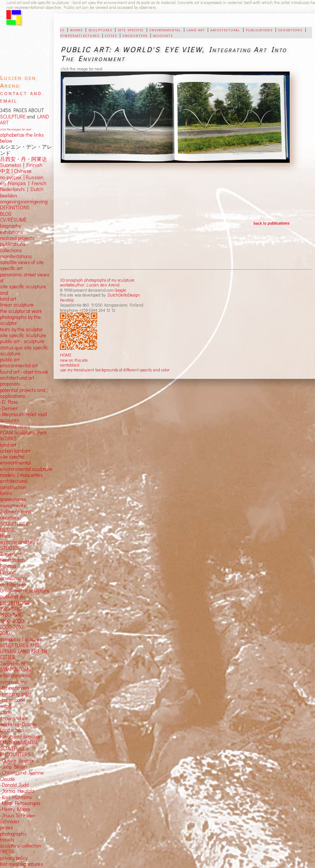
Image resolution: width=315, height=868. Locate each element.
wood (5, 706)
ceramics (10, 517)
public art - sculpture (22, 341)
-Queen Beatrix (17, 761)
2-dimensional (15, 511)
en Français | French (23, 183)
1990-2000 (12, 621)
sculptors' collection (21, 846)
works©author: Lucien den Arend (90, 285)
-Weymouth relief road (23, 414)
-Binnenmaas (15, 688)
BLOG (6, 214)
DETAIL (8, 530)
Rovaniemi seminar (20, 736)
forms (6, 493)
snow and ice (14, 718)
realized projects (17, 238)
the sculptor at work (21, 311)
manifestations (16, 256)
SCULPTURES (14, 524)
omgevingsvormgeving (24, 202)
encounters (135, 35)
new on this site (74, 360)
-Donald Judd (14, 785)
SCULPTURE (13, 117)
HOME (66, 355)
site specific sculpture (23, 335)
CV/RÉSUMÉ (13, 220)
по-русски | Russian (22, 177)
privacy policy (14, 858)
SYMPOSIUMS (16, 669)
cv (62, 29)
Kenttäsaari (12, 560)
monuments (13, 506)
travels (7, 840)
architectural (225, 29)
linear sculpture (17, 305)
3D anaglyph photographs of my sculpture (97, 280)
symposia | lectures (21, 639)
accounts (163, 35)
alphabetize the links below (22, 138)
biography (10, 226)
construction (13, 487)
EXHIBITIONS (15, 603)
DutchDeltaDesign (124, 295)
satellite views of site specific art (22, 265)
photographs (13, 834)
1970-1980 (11, 609)
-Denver (9, 408)
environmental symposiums (15, 678)
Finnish (33, 165)
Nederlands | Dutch (22, 189)
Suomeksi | (12, 165)
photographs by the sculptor (20, 320)
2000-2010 (12, 627)
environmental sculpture (26, 469)
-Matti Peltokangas (20, 803)
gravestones (13, 499)
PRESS (7, 852)
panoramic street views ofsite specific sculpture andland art (25, 287)
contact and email (21, 96)
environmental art (19, 365)
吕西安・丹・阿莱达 (23, 159)
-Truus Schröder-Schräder (18, 818)
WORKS (8, 438)
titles (5, 536)
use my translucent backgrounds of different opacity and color (115, 370)
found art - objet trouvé (24, 372)
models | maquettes (21, 475)
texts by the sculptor (21, 329)
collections (11, 250)
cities (111, 35)
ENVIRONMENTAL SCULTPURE (19, 745)
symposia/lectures (80, 35)
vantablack (70, 365)
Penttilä (67, 300)
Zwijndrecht (13, 663)
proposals (10, 384)
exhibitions (290, 29)
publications (259, 29)
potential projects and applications (23, 393)
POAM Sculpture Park (23, 433)
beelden (9, 196)
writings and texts (19, 542)
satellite (8, 427)
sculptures (100, 29)
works (76, 29)
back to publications (272, 223)
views (24, 427)
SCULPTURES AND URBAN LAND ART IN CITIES (23, 651)
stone (6, 712)
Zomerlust (11, 554)
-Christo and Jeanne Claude (22, 776)
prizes (7, 827)
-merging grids (16, 694)
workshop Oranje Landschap (18, 727)
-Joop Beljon (13, 767)
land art (196, 29)
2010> (6, 633)
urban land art (15, 451)
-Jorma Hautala (17, 791)
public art (10, 359)
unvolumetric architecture (14, 581)
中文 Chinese (16, 171)
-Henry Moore (15, 809)
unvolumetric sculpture (25, 590)
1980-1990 (12, 615)
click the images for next (15, 129)
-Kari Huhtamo (16, 797)
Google (120, 290)
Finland (8, 572)
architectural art (17, 378)
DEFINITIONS (15, 208)
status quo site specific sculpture (24, 351)
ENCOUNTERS (15, 754)
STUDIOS (10, 548)
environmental (165, 29)
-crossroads (13, 700)
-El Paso (9, 402)
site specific (131, 29)
